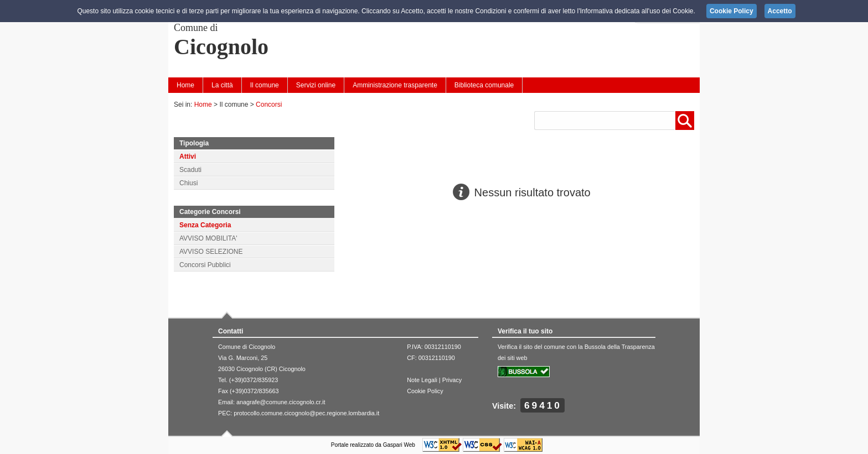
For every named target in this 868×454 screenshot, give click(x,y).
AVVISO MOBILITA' (208, 238)
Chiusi (188, 183)
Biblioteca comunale (484, 85)
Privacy (452, 380)
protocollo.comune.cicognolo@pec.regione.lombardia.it (306, 413)
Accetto (780, 11)
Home (185, 85)
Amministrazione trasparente (395, 85)
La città (222, 85)
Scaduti (190, 170)
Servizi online (316, 85)
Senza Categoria (205, 225)
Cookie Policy (425, 391)
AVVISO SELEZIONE (211, 252)
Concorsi (269, 105)
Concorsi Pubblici (205, 265)
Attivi (188, 156)
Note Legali (422, 380)
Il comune (265, 85)
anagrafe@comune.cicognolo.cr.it (281, 402)
